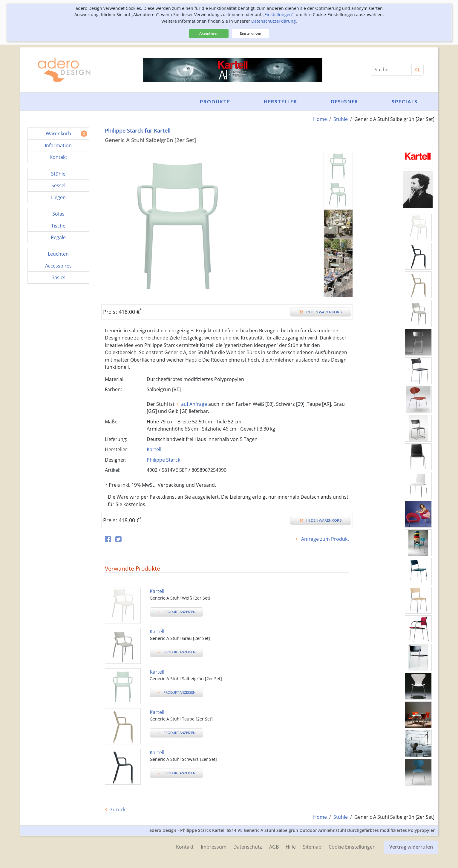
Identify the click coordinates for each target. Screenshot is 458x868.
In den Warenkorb (321, 312)
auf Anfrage (194, 404)
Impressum (213, 847)
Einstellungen (251, 33)
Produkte (215, 101)
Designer (344, 101)
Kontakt (184, 847)
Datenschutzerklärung (274, 21)
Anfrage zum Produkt (325, 539)
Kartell (154, 449)
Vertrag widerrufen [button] (411, 847)
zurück (117, 809)
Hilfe (291, 847)
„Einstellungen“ (278, 14)
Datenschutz (247, 847)
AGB (274, 847)
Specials (405, 101)
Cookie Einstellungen (352, 847)
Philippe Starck (163, 460)
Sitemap (312, 847)
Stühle (341, 119)
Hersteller (281, 101)
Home (320, 119)
